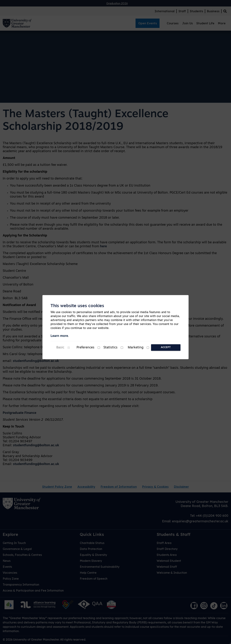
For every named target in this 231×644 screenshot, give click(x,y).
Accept (166, 347)
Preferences (85, 348)
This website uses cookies (77, 306)
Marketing (136, 348)
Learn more (59, 336)
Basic (60, 348)
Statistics (110, 348)
